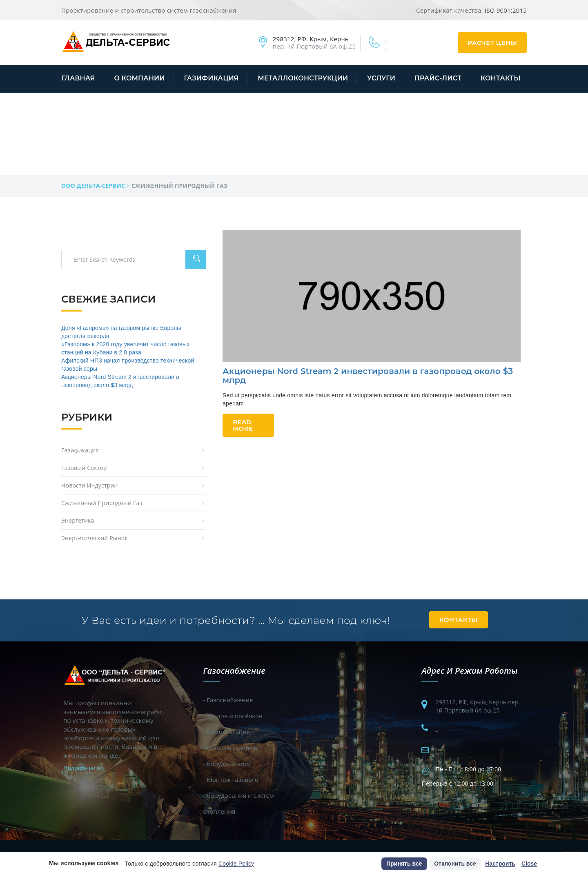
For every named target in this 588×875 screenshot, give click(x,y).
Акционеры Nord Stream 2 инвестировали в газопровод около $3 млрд (368, 376)
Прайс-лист (438, 78)
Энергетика (78, 520)
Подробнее (82, 768)
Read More (243, 425)
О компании (139, 78)
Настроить (500, 864)
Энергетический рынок (95, 538)
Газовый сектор (84, 468)
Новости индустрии (90, 485)
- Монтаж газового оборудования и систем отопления (239, 795)
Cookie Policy (236, 864)
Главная (78, 78)
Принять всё (404, 864)
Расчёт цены (492, 43)
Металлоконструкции (303, 78)
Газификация (211, 78)
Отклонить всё (455, 864)
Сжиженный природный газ (102, 503)
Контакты (501, 78)
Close (529, 864)
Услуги (381, 78)
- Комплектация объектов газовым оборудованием (231, 748)
